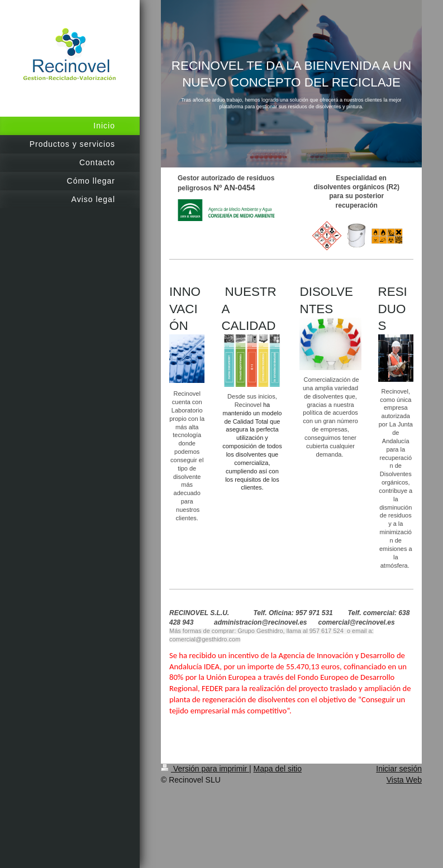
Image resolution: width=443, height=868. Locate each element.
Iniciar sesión (399, 769)
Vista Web (404, 780)
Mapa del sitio (278, 769)
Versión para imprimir (205, 769)
